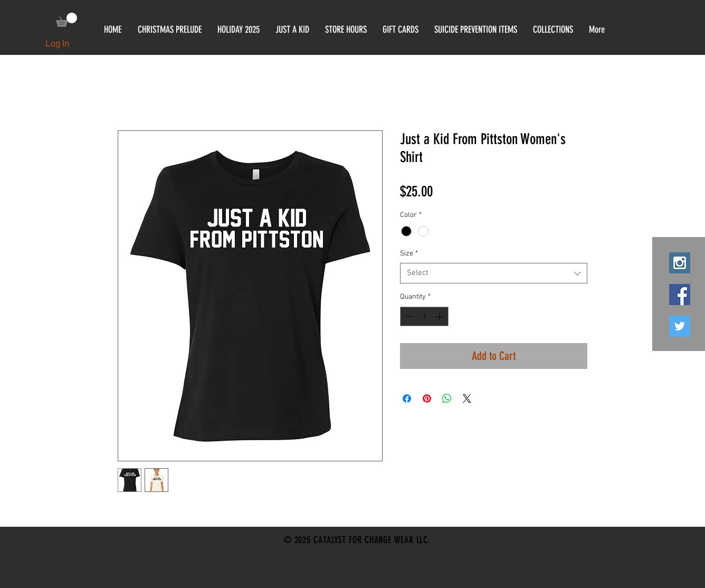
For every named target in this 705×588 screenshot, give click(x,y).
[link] (66, 20)
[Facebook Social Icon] (680, 295)
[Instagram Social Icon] (680, 263)
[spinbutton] (424, 316)
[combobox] (494, 273)
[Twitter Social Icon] (680, 326)
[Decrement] (408, 316)
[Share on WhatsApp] (447, 399)
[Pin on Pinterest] (427, 399)
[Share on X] (467, 399)
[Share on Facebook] (407, 399)
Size (409, 254)
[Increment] (440, 316)
